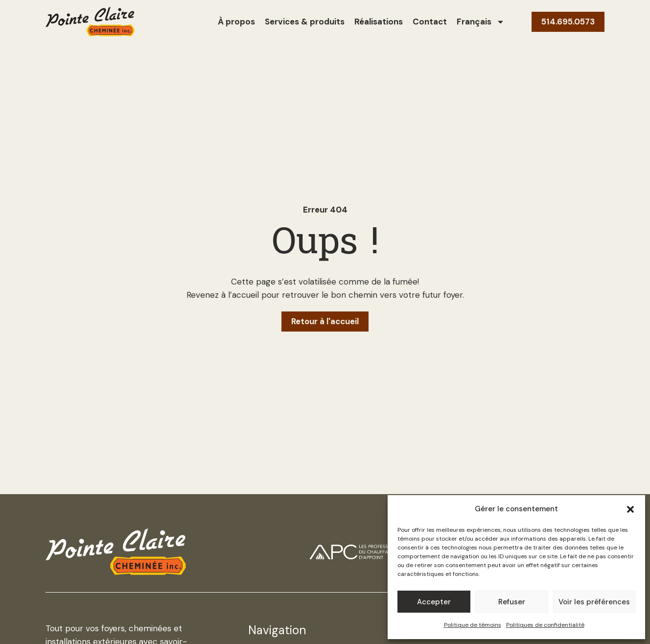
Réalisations (379, 22)
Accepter (434, 602)
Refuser (512, 602)
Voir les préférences (594, 602)
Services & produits (305, 22)
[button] (630, 509)
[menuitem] (481, 22)
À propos (236, 22)
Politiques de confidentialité (545, 625)
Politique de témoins (473, 625)
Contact (430, 22)
